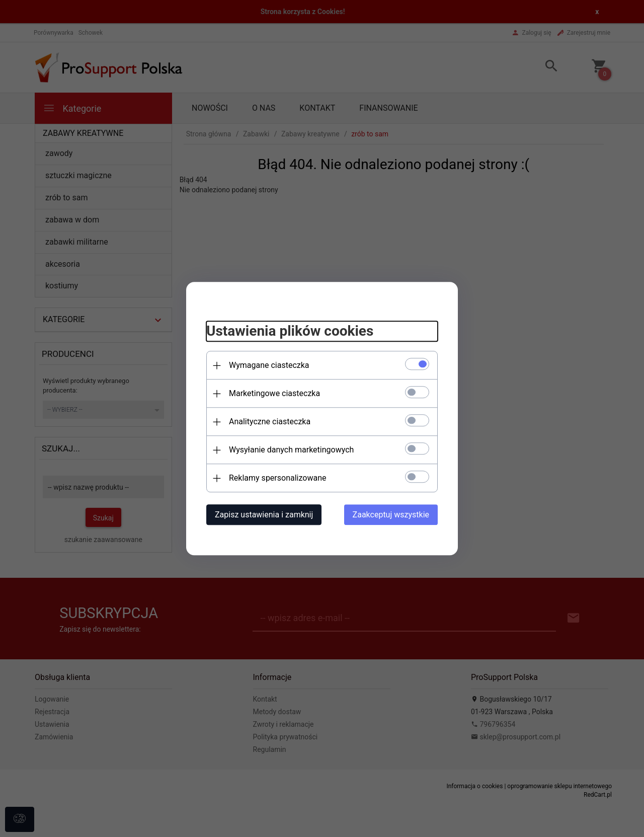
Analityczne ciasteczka (270, 422)
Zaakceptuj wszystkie (391, 515)
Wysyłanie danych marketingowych (291, 450)
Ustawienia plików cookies (290, 331)
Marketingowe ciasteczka (274, 393)
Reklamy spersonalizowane (277, 478)
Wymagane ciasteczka (269, 365)
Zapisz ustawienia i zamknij (264, 515)
